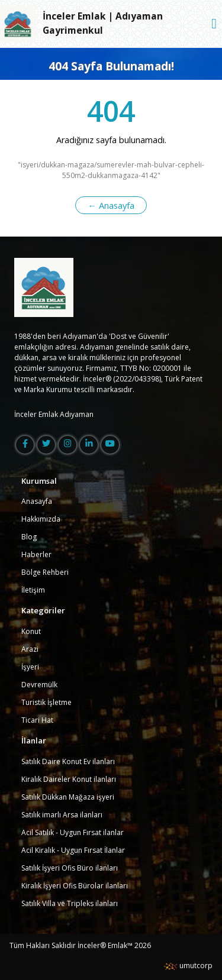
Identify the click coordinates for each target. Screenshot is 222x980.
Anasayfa (37, 501)
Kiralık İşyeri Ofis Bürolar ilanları (75, 886)
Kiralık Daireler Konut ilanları (69, 779)
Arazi (30, 649)
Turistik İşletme (46, 702)
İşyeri (30, 667)
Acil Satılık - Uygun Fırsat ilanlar (73, 832)
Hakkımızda (41, 519)
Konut (31, 631)
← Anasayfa (111, 205)
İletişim (33, 590)
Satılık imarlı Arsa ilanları (62, 815)
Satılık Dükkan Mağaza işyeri (68, 797)
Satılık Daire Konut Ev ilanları (68, 761)
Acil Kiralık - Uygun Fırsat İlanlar (73, 850)
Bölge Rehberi (45, 572)
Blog (29, 537)
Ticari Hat (37, 720)
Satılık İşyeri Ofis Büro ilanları (70, 868)
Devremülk (39, 685)
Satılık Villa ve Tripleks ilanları (70, 903)
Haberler (36, 554)
